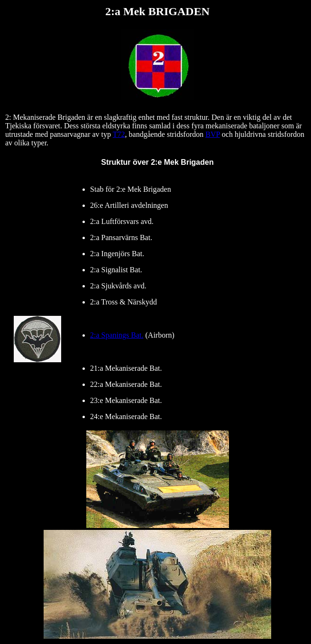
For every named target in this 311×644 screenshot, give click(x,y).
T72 (119, 134)
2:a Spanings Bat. (117, 335)
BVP (213, 134)
